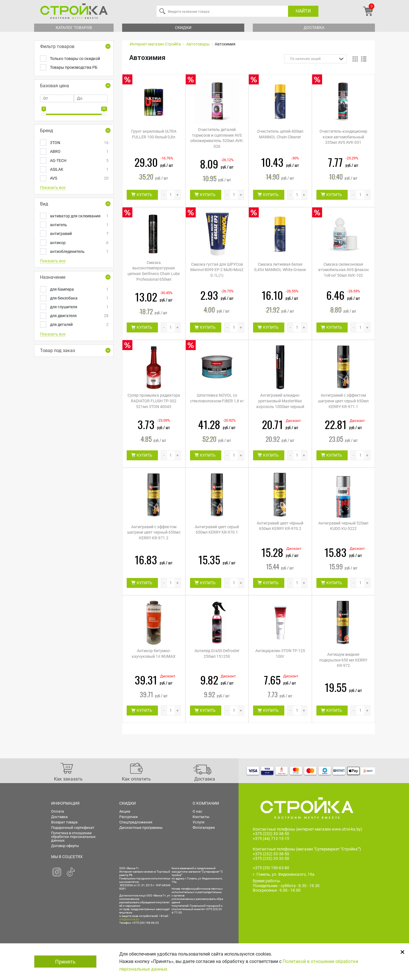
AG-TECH (79, 161)
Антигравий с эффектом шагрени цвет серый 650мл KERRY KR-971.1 (343, 401)
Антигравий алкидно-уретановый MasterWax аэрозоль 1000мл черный (280, 401)
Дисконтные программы (141, 828)
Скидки (183, 28)
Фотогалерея (204, 828)
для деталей (79, 325)
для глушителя (79, 307)
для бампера (79, 289)
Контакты (201, 817)
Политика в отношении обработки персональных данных (73, 837)
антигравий (79, 234)
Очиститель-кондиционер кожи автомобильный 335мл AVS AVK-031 (343, 137)
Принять (65, 962)
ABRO (79, 152)
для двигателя (79, 316)
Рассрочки (129, 817)
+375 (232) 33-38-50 (271, 834)
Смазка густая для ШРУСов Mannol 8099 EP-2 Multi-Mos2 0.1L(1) (217, 270)
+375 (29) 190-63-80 (271, 868)
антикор (79, 243)
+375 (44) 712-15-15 (271, 838)
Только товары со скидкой (75, 59)
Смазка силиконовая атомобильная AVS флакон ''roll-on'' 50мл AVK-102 (343, 270)
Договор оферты (65, 846)
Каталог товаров (74, 28)
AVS (79, 178)
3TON (79, 143)
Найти (303, 11)
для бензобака (79, 298)
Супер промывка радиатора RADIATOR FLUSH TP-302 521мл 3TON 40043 (154, 401)
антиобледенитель (79, 252)
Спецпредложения (136, 822)
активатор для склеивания (79, 216)
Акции (125, 811)
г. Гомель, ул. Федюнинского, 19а (284, 874)
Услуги (199, 822)
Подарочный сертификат (73, 828)
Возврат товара (64, 822)
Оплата (58, 811)
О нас (197, 811)
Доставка (314, 28)
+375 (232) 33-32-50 (271, 859)
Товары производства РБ (74, 67)
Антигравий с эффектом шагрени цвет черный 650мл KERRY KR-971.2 (154, 532)
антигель (79, 225)
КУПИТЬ (144, 195)
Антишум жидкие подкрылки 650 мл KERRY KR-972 (343, 660)
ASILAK (79, 169)
